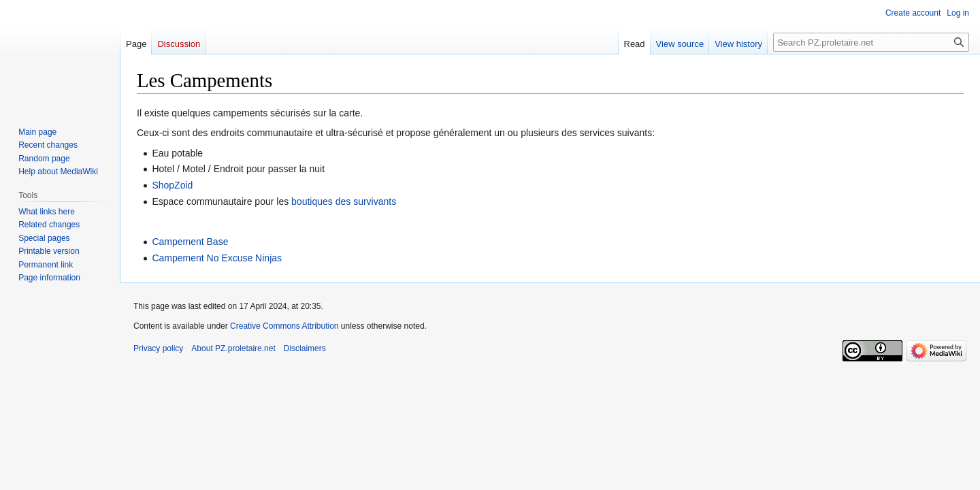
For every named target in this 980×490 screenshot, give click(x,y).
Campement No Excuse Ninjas (217, 258)
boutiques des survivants (344, 201)
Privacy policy (158, 348)
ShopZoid (172, 185)
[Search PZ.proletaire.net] (871, 42)
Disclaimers (305, 348)
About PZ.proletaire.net (233, 348)
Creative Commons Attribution (284, 326)
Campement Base (190, 242)
